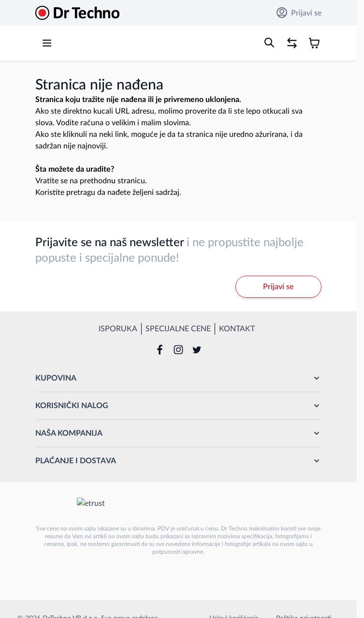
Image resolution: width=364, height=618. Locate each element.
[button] (178, 378)
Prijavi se (299, 13)
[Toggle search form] (269, 43)
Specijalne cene (178, 329)
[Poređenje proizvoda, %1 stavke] (292, 43)
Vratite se (51, 181)
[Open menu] (47, 43)
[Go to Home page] (77, 13)
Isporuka (118, 329)
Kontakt (237, 329)
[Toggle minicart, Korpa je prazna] (314, 43)
